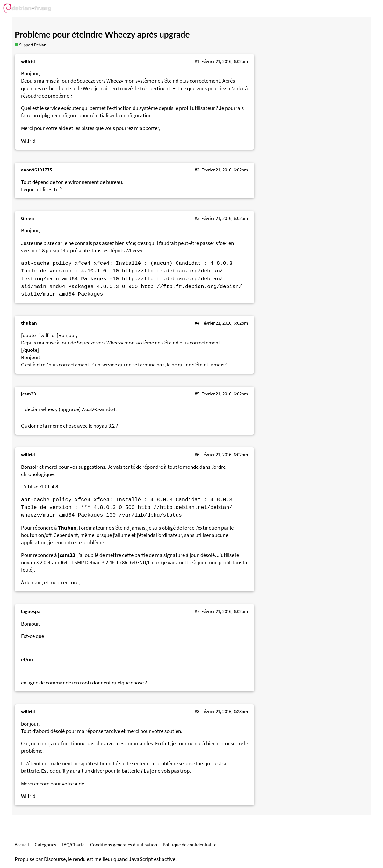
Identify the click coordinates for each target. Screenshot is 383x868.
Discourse (55, 859)
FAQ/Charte (73, 845)
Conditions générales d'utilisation (124, 845)
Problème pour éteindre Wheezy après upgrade (102, 34)
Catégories (45, 845)
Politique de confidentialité (190, 845)
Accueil (22, 845)
